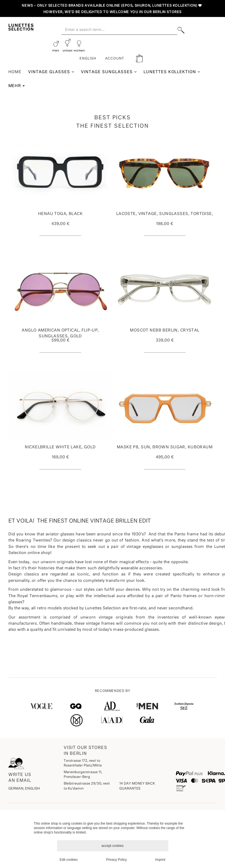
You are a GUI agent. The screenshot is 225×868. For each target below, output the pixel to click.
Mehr (17, 86)
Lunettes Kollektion (172, 72)
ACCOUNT (115, 59)
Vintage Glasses (51, 72)
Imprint (160, 860)
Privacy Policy (116, 860)
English (88, 59)
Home (15, 72)
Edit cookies (69, 860)
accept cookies (112, 846)
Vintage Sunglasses (109, 72)
